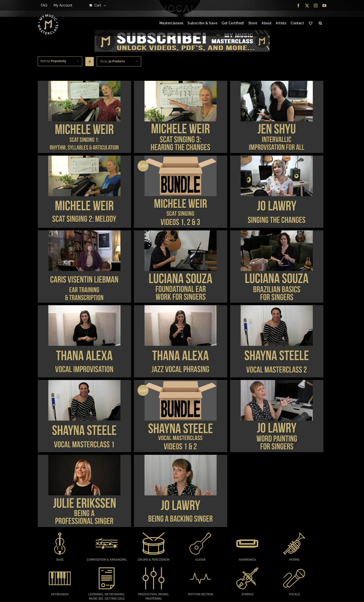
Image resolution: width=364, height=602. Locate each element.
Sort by (53, 61)
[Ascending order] (90, 62)
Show (112, 61)
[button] (320, 23)
